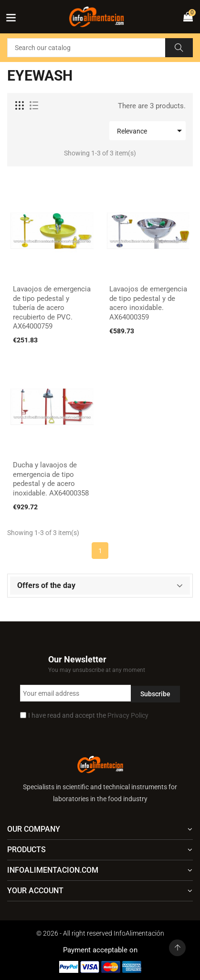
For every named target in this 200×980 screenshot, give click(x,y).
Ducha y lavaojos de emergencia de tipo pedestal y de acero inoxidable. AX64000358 (51, 479)
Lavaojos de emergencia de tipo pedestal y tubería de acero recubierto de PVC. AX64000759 (52, 308)
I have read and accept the (88, 715)
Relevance (151, 131)
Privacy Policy (128, 715)
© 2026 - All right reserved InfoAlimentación (100, 933)
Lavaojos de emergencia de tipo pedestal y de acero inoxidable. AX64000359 (148, 303)
